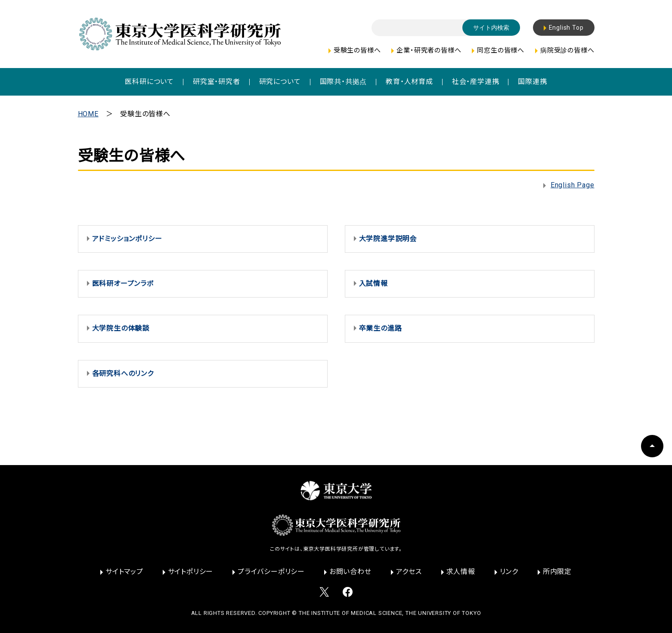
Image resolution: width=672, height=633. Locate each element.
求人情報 (461, 572)
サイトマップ (124, 572)
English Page (573, 185)
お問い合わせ (350, 572)
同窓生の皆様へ (501, 50)
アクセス (409, 572)
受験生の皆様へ (357, 50)
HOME (88, 114)
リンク (509, 572)
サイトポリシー (191, 572)
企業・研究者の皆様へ (429, 50)
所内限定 (557, 572)
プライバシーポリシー (271, 572)
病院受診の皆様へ (567, 50)
